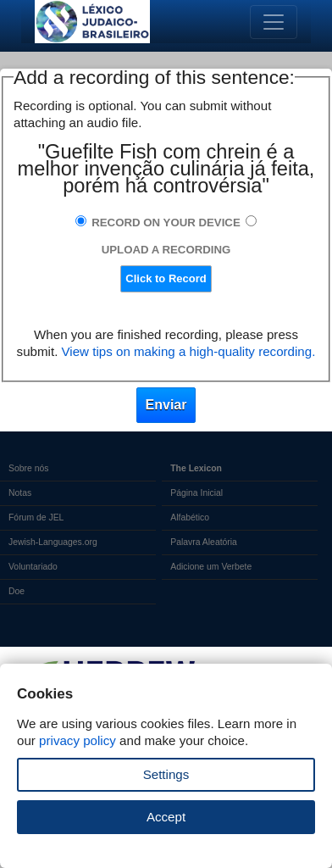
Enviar (166, 405)
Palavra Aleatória (204, 542)
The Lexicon (196, 468)
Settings (166, 774)
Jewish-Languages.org (53, 542)
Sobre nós (28, 468)
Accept (166, 817)
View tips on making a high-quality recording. (189, 351)
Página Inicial (196, 493)
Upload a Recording (166, 250)
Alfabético (190, 517)
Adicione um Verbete (211, 567)
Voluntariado (33, 567)
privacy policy (77, 740)
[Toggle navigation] (274, 22)
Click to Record (166, 278)
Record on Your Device (166, 223)
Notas (20, 493)
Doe (17, 591)
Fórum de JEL (36, 517)
